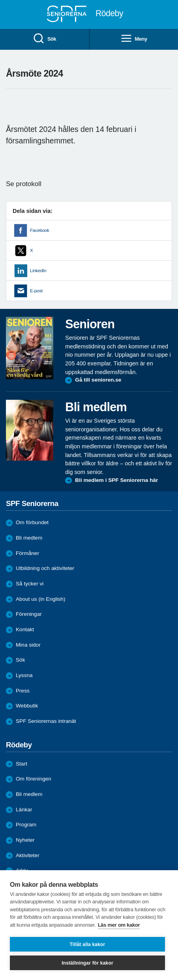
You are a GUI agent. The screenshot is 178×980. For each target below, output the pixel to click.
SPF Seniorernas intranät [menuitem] (46, 721)
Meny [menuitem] (134, 39)
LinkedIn (38, 271)
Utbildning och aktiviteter (45, 568)
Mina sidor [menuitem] (28, 645)
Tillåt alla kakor (88, 944)
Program (26, 825)
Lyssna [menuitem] (24, 675)
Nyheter (25, 840)
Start (22, 764)
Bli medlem (29, 538)
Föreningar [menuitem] (29, 614)
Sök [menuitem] (44, 39)
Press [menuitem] (23, 691)
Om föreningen (34, 779)
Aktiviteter (28, 855)
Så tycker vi (30, 584)
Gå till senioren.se (98, 380)
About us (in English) (40, 599)
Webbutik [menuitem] (27, 706)
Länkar (24, 810)
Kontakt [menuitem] (25, 629)
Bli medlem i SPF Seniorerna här (116, 480)
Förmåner (27, 553)
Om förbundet (32, 522)
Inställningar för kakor (87, 963)
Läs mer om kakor (119, 925)
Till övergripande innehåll (0, 0)
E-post (36, 291)
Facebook (39, 230)
